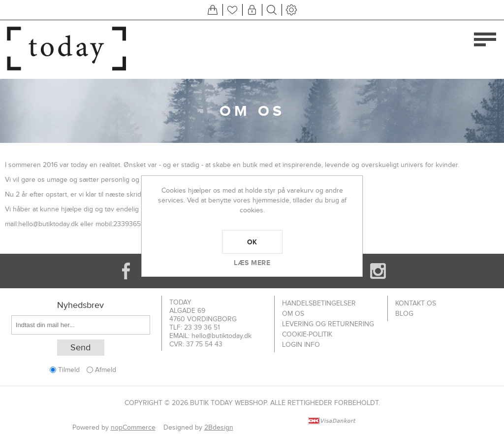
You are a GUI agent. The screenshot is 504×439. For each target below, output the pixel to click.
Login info (301, 345)
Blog (404, 314)
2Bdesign (219, 427)
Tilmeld (69, 370)
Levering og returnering (328, 324)
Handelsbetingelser (319, 303)
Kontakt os (416, 303)
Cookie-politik (307, 334)
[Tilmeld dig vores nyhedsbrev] (81, 325)
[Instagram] (378, 271)
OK (252, 242)
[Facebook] (126, 271)
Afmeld (106, 370)
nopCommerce (133, 427)
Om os (293, 314)
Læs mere (252, 263)
